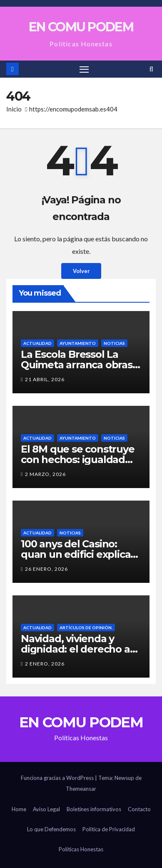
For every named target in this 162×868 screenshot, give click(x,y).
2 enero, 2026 (45, 664)
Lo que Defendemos (51, 829)
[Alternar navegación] (84, 69)
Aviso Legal (46, 809)
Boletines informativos (94, 809)
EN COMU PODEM (81, 27)
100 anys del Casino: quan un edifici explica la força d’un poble (76, 554)
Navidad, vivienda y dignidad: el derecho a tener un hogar (75, 649)
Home (19, 809)
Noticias (114, 343)
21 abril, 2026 (45, 379)
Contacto (139, 809)
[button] (151, 69)
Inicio (14, 109)
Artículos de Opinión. (86, 628)
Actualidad (37, 343)
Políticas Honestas (81, 849)
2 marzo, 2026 (45, 474)
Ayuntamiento (78, 343)
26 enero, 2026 (46, 569)
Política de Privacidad (109, 829)
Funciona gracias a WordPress (58, 778)
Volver (81, 271)
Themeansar (81, 789)
